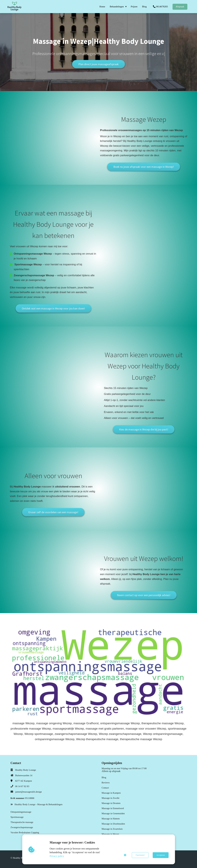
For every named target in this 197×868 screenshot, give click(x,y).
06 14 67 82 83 (22, 786)
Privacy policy (57, 856)
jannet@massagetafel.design (29, 792)
